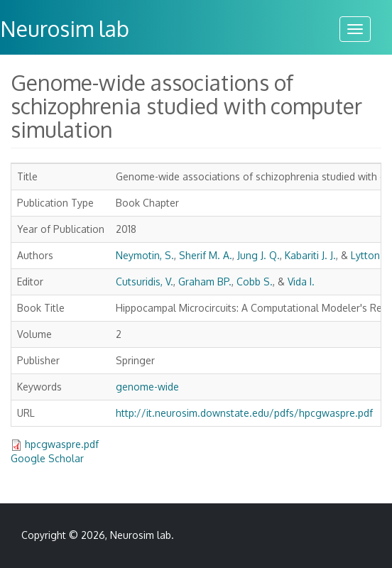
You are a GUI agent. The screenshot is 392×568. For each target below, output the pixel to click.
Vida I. (301, 282)
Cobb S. (255, 282)
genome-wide (147, 387)
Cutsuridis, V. (145, 282)
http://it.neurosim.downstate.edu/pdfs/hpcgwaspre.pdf (244, 413)
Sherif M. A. (206, 255)
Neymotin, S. (145, 255)
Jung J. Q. (258, 255)
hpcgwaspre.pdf (62, 444)
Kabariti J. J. (310, 255)
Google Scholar (47, 458)
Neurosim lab (141, 535)
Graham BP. (205, 282)
